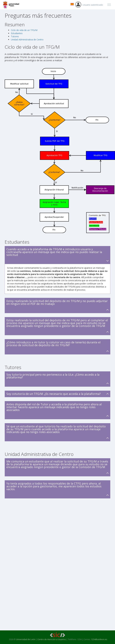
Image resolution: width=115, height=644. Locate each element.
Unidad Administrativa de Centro (27, 40)
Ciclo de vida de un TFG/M (24, 30)
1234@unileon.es (99, 639)
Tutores (15, 36)
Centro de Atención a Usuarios (52, 639)
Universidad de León (26, 639)
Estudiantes (17, 33)
